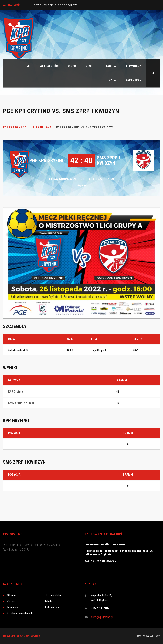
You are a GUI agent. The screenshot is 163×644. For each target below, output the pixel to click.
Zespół (11, 601)
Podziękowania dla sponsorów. (54, 5)
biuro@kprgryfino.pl (102, 617)
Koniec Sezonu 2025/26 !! (102, 561)
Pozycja (14, 433)
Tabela (48, 601)
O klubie (12, 595)
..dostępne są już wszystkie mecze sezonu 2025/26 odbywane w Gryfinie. (119, 553)
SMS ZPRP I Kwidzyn (109, 160)
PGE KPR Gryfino (47, 160)
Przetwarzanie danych (20, 613)
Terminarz (13, 607)
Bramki (128, 433)
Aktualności (52, 607)
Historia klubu (53, 595)
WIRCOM (155, 636)
